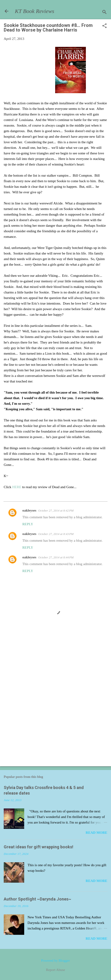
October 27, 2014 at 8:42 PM (56, 511)
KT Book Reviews (35, 11)
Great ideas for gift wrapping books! (39, 847)
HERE (17, 487)
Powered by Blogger (55, 961)
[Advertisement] (55, 704)
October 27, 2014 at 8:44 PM (56, 557)
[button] (104, 26)
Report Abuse (55, 970)
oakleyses (29, 510)
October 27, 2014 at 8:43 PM (56, 534)
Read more (96, 833)
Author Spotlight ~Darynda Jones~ (37, 899)
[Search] (104, 13)
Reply (28, 524)
